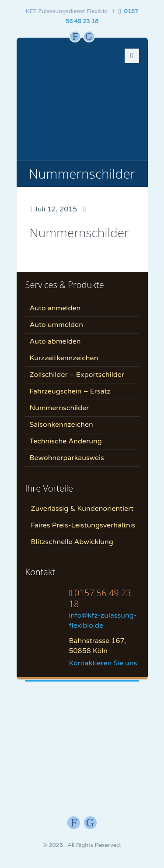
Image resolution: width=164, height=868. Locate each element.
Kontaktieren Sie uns (103, 663)
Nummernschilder (79, 232)
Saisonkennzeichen (61, 425)
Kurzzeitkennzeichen (64, 358)
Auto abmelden (55, 341)
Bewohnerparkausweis (67, 458)
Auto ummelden (56, 325)
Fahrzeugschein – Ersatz (70, 391)
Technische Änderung (66, 441)
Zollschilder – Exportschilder (77, 375)
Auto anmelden (55, 308)
